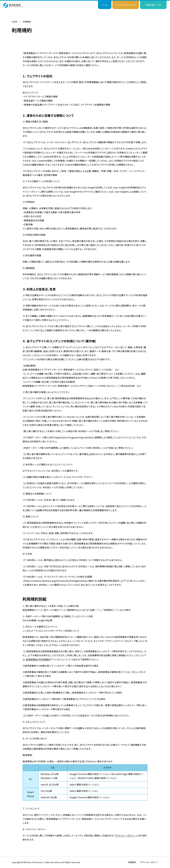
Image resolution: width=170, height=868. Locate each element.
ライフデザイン (126, 5)
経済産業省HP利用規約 (38, 659)
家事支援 (153, 5)
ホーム (105, 5)
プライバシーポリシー (125, 835)
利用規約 (132, 862)
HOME (15, 22)
